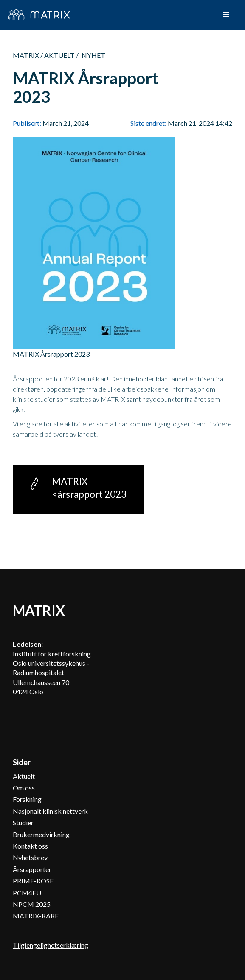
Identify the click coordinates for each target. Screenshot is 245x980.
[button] (226, 15)
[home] (39, 15)
